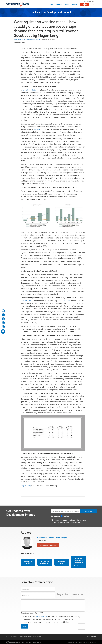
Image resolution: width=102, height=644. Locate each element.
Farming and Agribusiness (45, 562)
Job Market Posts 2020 (39, 500)
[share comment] (3, 331)
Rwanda (28, 500)
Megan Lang (26, 485)
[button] (93, 5)
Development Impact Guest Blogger (27, 40)
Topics (67, 4)
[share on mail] (3, 311)
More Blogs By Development (48, 545)
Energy (23, 500)
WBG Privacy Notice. (73, 522)
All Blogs (59, 4)
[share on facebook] (3, 315)
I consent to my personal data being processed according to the (71, 521)
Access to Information (26, 637)
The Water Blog (62, 562)
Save (25, 626)
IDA (27, 642)
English (23, 43)
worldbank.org (89, 1)
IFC (30, 642)
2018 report (39, 129)
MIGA (34, 642)
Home (51, 4)
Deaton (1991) (26, 300)
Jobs (35, 637)
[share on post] (3, 319)
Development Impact (59, 12)
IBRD (23, 642)
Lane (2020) (66, 300)
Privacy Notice (41, 617)
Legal (8, 637)
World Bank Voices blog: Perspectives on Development (79, 562)
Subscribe (89, 511)
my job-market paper (31, 90)
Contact (75, 4)
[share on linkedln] (3, 323)
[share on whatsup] (3, 327)
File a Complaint (91, 637)
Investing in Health (28, 562)
